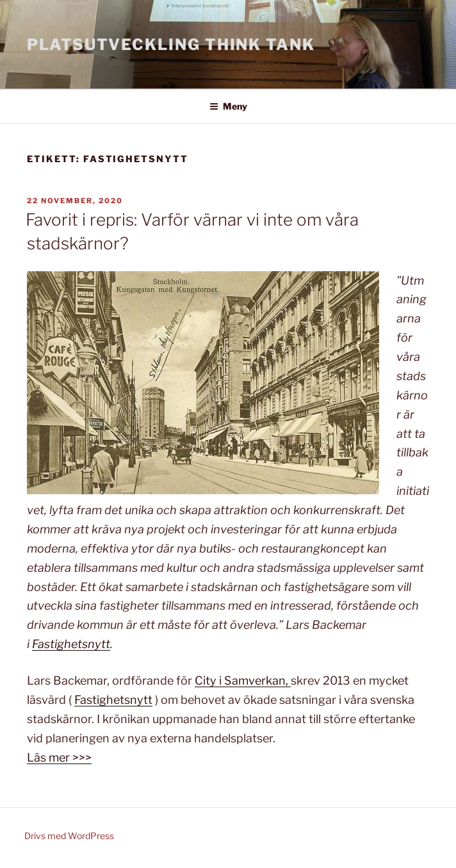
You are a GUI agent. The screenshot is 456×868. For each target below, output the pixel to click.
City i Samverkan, (243, 680)
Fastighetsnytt (71, 644)
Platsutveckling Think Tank (171, 45)
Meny (228, 106)
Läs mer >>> (59, 757)
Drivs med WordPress (69, 836)
